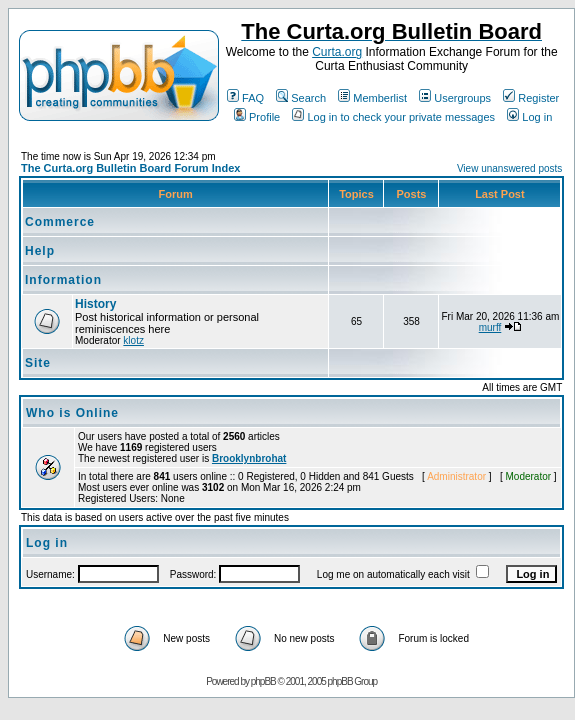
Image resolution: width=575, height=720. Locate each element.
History (95, 304)
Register (531, 98)
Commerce (60, 222)
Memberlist (372, 98)
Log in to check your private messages (393, 117)
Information (63, 280)
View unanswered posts (509, 168)
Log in (529, 117)
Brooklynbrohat (249, 458)
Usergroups (455, 98)
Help (40, 251)
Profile (257, 117)
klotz (133, 340)
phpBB (263, 681)
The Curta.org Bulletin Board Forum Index (130, 168)
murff (490, 327)
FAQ (245, 98)
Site (38, 363)
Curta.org (337, 52)
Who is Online (72, 413)
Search (301, 98)
